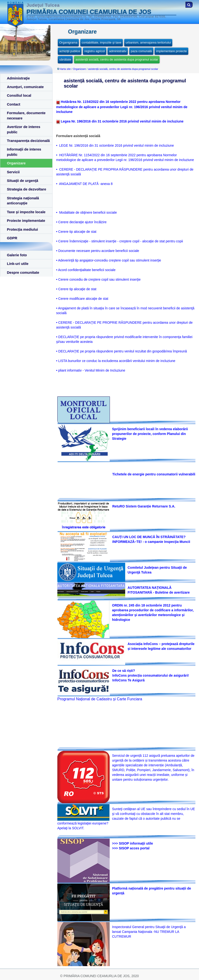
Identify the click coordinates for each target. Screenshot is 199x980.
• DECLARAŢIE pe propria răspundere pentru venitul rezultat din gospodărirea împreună (121, 351)
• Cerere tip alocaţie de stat (76, 232)
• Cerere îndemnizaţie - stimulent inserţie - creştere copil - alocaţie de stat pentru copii (120, 241)
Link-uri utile (18, 264)
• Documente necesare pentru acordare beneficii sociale (98, 251)
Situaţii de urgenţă (23, 181)
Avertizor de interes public (24, 129)
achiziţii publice (70, 51)
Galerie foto (17, 255)
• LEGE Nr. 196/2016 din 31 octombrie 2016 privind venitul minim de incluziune (115, 145)
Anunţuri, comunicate (25, 87)
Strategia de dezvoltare (27, 189)
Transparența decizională (28, 141)
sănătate (65, 59)
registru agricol (94, 51)
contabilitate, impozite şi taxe (102, 42)
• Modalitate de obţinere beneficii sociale (86, 212)
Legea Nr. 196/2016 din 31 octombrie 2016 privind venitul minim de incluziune (122, 121)
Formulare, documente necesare (26, 115)
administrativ (118, 51)
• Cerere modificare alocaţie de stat (82, 299)
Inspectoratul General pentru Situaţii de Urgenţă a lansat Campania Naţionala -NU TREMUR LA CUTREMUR (149, 932)
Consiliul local (19, 95)
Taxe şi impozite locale (26, 212)
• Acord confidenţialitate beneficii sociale (86, 270)
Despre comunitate (23, 272)
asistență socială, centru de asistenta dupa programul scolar (117, 59)
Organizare (16, 163)
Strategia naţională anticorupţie (23, 200)
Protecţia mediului (22, 229)
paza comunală (141, 51)
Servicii (13, 172)
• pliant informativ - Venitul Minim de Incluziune (91, 370)
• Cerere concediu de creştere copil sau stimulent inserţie (98, 279)
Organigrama (68, 42)
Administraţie (18, 78)
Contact (14, 104)
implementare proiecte (171, 51)
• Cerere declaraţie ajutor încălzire (81, 222)
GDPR (12, 238)
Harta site (65, 69)
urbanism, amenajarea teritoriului (148, 42)
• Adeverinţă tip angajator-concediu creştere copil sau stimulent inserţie (109, 260)
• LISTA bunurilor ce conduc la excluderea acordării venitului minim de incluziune (116, 361)
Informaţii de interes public (24, 152)
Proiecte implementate (26, 220)
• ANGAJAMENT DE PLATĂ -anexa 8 (84, 184)
